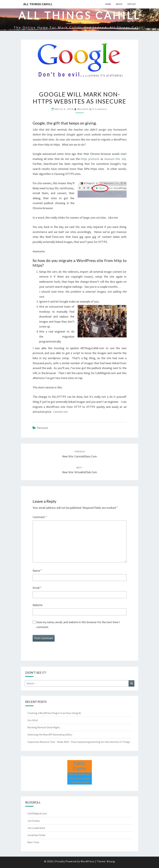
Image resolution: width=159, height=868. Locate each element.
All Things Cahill (38, 4)
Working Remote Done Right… (45, 727)
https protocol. (90, 159)
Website (38, 605)
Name (37, 571)
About (119, 4)
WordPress (87, 861)
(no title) (33, 720)
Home (108, 4)
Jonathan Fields (36, 835)
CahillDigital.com (37, 813)
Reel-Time (33, 842)
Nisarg (111, 861)
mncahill (83, 109)
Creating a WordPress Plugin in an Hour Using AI (54, 713)
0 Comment (100, 109)
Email (37, 588)
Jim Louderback (36, 828)
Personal (42, 428)
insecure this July (115, 159)
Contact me (60, 412)
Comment (40, 517)
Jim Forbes (34, 821)
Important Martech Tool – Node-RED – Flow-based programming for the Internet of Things (79, 742)
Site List (132, 4)
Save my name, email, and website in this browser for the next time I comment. (78, 625)
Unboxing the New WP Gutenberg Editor (50, 734)
